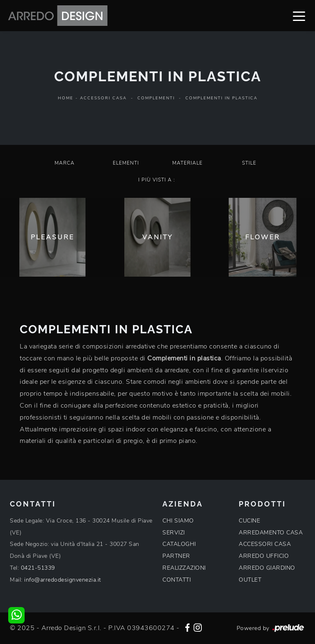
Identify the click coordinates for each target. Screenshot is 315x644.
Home (66, 98)
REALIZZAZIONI (184, 568)
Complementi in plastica (221, 98)
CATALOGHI (179, 544)
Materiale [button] (187, 163)
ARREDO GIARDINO (267, 568)
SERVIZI (174, 533)
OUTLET (250, 580)
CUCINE (249, 521)
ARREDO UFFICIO (264, 556)
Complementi (156, 98)
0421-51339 (38, 568)
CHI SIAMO (178, 521)
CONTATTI (177, 580)
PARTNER (176, 556)
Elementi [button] (126, 163)
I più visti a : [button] (157, 180)
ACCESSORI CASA (265, 544)
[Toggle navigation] (299, 16)
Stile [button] (249, 163)
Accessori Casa (103, 98)
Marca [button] (65, 163)
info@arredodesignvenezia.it (63, 580)
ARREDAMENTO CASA (271, 533)
